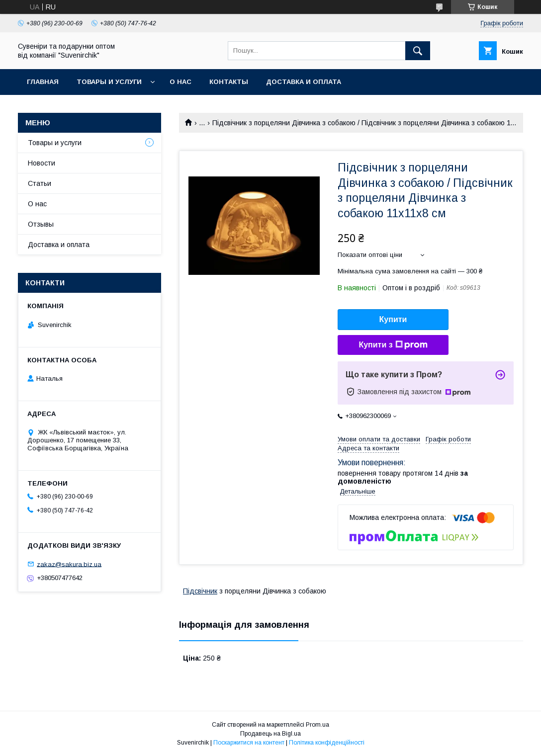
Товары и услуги (109, 82)
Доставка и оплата (304, 82)
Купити (393, 319)
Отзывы (41, 224)
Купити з (393, 345)
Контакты (229, 82)
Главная (43, 82)
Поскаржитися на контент (249, 743)
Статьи (40, 183)
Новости (42, 163)
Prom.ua (317, 725)
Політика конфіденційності (327, 743)
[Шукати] (418, 51)
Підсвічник (200, 591)
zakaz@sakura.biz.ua (69, 564)
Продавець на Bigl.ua (270, 734)
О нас (180, 82)
